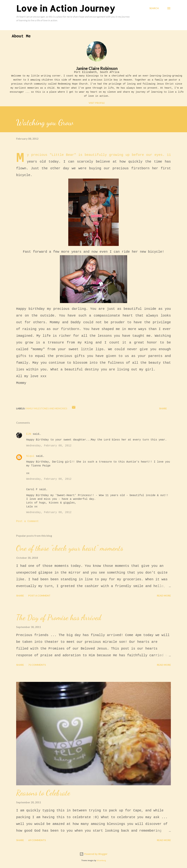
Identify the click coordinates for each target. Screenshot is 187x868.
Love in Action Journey (66, 8)
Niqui (30, 456)
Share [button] (163, 408)
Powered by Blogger (93, 854)
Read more (164, 596)
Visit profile (97, 103)
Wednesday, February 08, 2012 (49, 446)
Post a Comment (27, 521)
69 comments (37, 840)
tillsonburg (101, 861)
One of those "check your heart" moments (70, 548)
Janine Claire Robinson (97, 68)
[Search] (154, 8)
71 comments (37, 665)
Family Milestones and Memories (46, 408)
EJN (29, 434)
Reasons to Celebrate (43, 793)
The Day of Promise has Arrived (59, 618)
